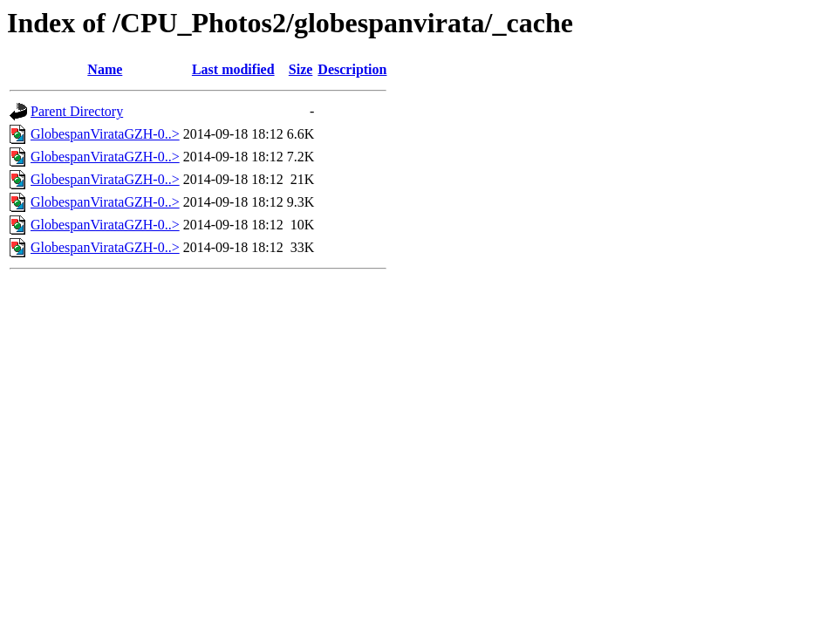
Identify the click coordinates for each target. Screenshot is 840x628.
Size (301, 69)
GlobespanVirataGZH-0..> (105, 134)
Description (352, 69)
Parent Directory (77, 111)
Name (105, 69)
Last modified (233, 69)
